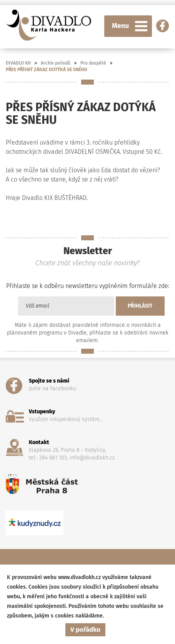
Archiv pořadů (56, 63)
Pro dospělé (93, 63)
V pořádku (85, 630)
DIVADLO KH (18, 63)
